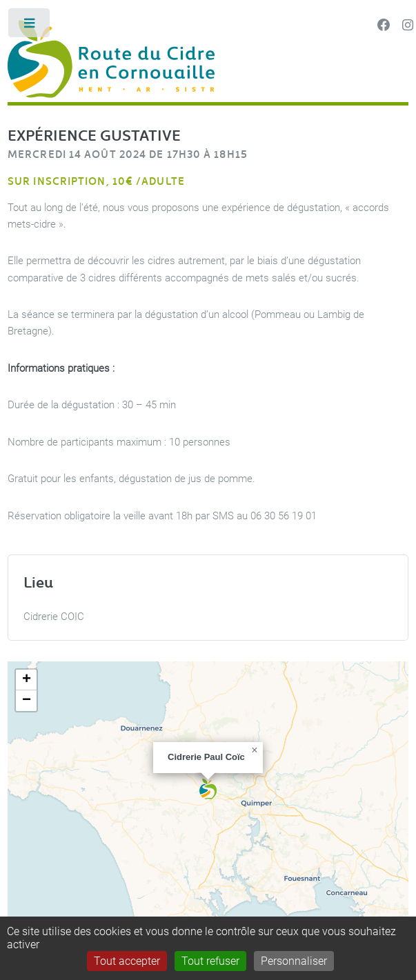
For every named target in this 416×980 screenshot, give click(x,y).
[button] (208, 789)
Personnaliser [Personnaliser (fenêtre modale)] (294, 961)
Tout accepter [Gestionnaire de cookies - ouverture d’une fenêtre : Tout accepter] (127, 961)
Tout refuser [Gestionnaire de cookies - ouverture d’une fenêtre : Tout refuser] (210, 961)
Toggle (30, 26)
